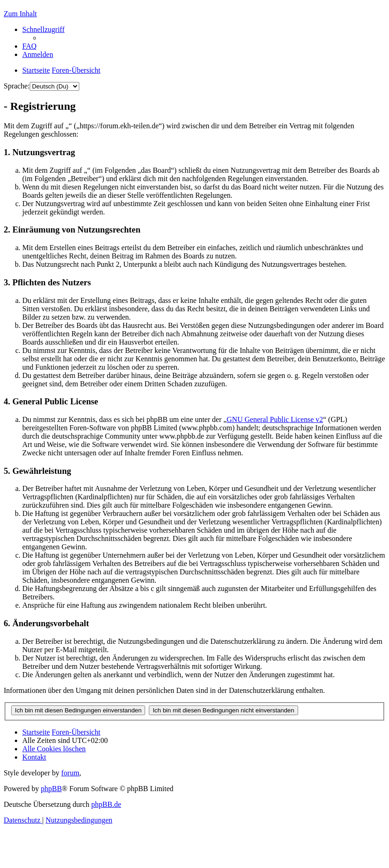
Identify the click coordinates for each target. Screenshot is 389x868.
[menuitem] (29, 46)
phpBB (51, 789)
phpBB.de (106, 804)
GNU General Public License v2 (275, 419)
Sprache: (17, 86)
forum (70, 773)
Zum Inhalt (20, 14)
